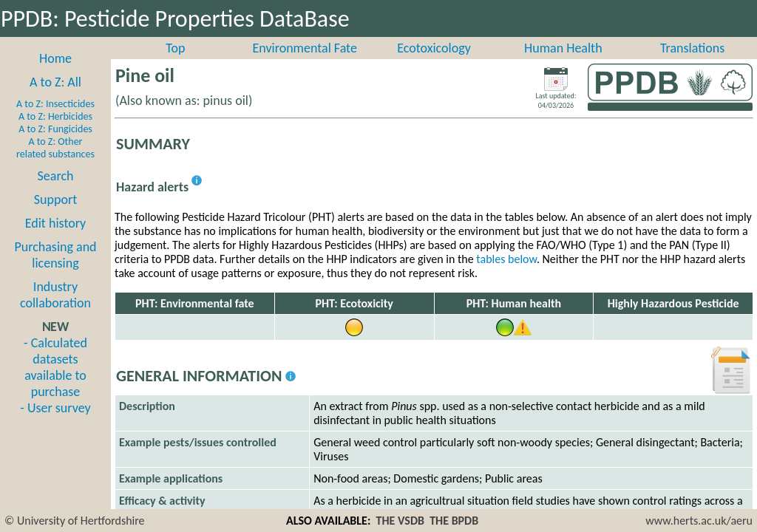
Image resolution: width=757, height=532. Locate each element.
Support (55, 216)
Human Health (563, 64)
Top (175, 64)
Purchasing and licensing (55, 271)
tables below (506, 275)
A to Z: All (55, 98)
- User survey (55, 424)
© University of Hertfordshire (75, 521)
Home (55, 75)
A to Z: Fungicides (55, 145)
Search (56, 192)
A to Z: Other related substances (55, 164)
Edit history (56, 239)
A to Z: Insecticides (55, 120)
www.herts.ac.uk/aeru (699, 521)
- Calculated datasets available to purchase (55, 383)
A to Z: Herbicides (55, 133)
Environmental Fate (304, 64)
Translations (692, 64)
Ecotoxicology (434, 64)
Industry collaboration (55, 311)
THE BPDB (454, 521)
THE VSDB (400, 521)
